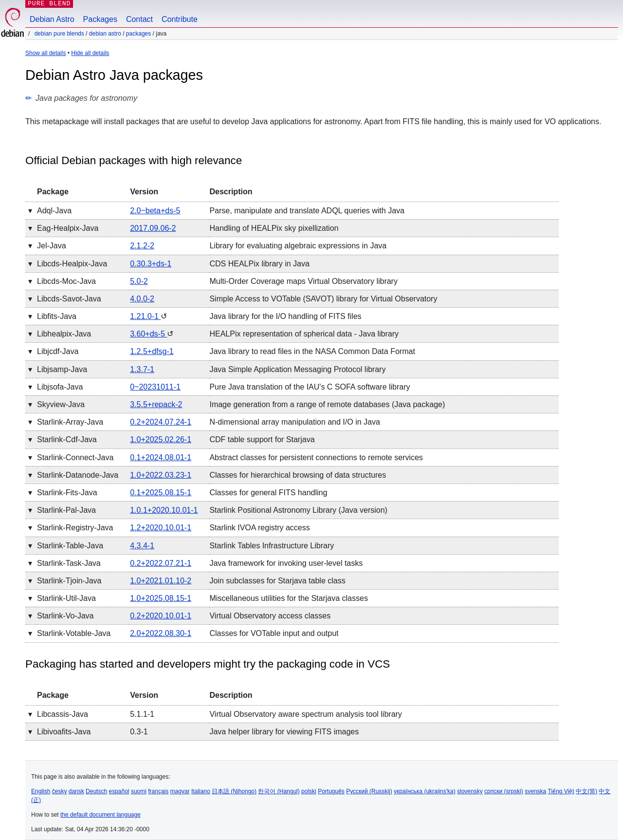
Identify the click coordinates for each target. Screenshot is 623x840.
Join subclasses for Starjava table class (277, 581)
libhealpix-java (64, 334)
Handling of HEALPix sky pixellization (274, 228)
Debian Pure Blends (59, 34)
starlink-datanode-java (78, 475)
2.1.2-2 (142, 246)
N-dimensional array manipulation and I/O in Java (294, 422)
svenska (535, 791)
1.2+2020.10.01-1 (161, 528)
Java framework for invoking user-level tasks (286, 563)
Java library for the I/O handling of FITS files (285, 316)
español (119, 791)
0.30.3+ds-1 (151, 264)
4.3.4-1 (142, 546)
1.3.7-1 (142, 369)
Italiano (201, 791)
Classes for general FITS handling (268, 493)
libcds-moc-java (66, 281)
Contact (139, 19)
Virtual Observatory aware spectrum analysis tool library (305, 714)
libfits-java (57, 316)
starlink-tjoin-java (69, 581)
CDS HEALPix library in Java (259, 264)
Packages (100, 19)
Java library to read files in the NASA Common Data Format (312, 351)
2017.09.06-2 (153, 228)
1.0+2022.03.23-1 (161, 475)
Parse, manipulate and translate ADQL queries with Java (307, 211)
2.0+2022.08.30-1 (161, 633)
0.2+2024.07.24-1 (161, 422)
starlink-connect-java (75, 457)
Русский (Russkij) (369, 791)
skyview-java (61, 404)
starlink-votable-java (74, 633)
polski (309, 791)
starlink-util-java (66, 598)
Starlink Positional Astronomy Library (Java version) (298, 510)
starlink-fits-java (67, 493)
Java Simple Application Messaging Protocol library (297, 369)
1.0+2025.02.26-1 (161, 439)
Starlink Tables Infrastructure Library (272, 546)
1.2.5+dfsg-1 (152, 351)
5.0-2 (139, 281)
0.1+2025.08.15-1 (161, 493)
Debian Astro (52, 19)
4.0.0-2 (142, 299)
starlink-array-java (70, 422)
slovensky (470, 791)
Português (331, 791)
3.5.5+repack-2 (156, 404)
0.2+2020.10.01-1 (161, 616)
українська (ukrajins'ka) (425, 791)
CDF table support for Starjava (262, 439)
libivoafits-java (64, 732)
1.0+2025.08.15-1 (161, 598)
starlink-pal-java (66, 510)
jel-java (52, 246)
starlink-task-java (69, 563)
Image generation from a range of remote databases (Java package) (327, 404)
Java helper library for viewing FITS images (284, 732)
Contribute (180, 19)
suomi (139, 791)
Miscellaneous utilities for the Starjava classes (288, 598)
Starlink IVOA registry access (259, 528)
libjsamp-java (62, 369)
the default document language (101, 815)
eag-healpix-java (68, 228)
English (41, 791)
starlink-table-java (70, 546)
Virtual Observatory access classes (270, 616)
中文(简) (586, 791)
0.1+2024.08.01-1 (161, 457)
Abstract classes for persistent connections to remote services (316, 457)
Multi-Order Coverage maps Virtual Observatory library (303, 281)
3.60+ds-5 (148, 334)
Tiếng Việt (561, 791)
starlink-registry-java (75, 528)
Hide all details (90, 53)
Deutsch (96, 791)
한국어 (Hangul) (279, 791)
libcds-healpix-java (72, 264)
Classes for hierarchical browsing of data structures (298, 475)
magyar (180, 791)
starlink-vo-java (65, 616)
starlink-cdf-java (67, 439)
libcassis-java (63, 714)
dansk (76, 791)
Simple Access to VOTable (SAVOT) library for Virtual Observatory (323, 299)
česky (60, 791)
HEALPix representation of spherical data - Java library (304, 334)
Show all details (46, 53)
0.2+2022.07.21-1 (161, 563)
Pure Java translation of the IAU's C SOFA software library (310, 387)
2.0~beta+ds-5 (155, 211)
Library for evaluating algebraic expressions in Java (298, 246)
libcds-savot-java (69, 299)
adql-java (54, 211)
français (158, 791)
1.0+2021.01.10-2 (161, 581)
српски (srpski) (504, 791)
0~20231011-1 (155, 387)
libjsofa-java (60, 387)
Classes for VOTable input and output (274, 633)
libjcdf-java (58, 351)
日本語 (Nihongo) (234, 791)
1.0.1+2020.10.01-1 (164, 510)
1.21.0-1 (145, 316)
